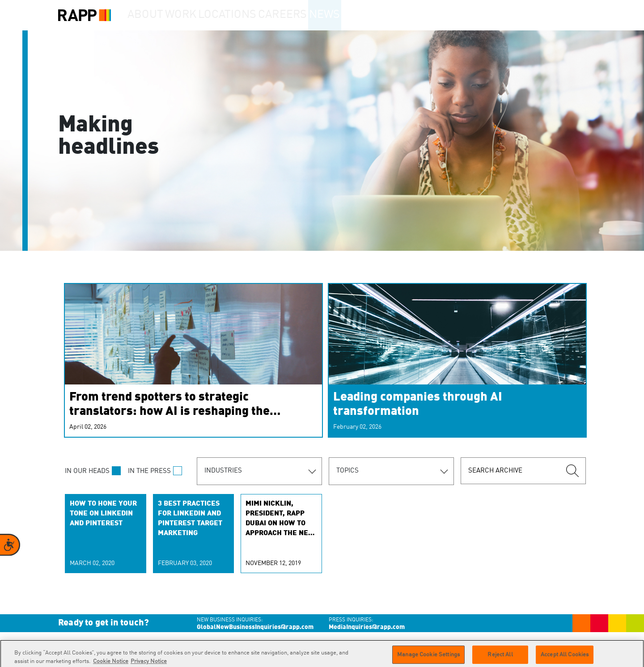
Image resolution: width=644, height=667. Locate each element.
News (355, 15)
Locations (249, 15)
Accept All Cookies (565, 657)
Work (196, 15)
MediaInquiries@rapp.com (367, 627)
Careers (305, 15)
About (150, 15)
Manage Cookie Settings (428, 657)
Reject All (500, 657)
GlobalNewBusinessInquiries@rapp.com (255, 627)
